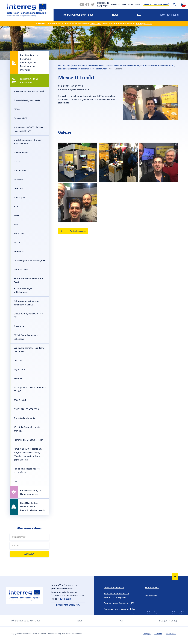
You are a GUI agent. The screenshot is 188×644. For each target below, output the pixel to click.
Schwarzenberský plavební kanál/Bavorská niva (27, 303)
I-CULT (17, 243)
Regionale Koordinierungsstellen (120, 609)
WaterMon (19, 234)
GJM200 (18, 162)
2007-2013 (115, 4)
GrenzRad (19, 189)
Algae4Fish (19, 370)
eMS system (128, 4)
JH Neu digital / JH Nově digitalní (30, 260)
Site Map (158, 634)
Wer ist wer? (151, 595)
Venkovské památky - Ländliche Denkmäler (29, 350)
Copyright (147, 634)
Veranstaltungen (24, 288)
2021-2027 (96, 24)
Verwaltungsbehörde (114, 588)
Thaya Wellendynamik (24, 418)
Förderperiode (102, 5)
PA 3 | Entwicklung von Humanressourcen (31, 492)
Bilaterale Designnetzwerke (27, 100)
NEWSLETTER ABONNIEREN (156, 4)
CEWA (17, 109)
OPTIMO (18, 361)
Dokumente (22, 292)
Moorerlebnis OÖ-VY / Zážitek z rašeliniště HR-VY (29, 129)
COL (16, 481)
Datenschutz (171, 634)
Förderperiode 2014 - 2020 (78, 15)
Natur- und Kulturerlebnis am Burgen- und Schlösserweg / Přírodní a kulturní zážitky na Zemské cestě (28, 454)
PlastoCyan (19, 198)
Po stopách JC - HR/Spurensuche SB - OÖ (30, 389)
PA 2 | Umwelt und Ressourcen (29, 81)
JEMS (137, 4)
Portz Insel (19, 326)
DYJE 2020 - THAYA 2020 (26, 409)
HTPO (17, 207)
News (115, 15)
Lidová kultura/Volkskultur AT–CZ (29, 315)
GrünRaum (19, 252)
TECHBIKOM (20, 400)
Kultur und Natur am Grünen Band (28, 280)
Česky (183, 5)
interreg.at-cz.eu (144, 24)
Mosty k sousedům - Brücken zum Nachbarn (28, 142)
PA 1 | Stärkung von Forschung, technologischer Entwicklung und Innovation (30, 63)
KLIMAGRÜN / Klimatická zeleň (29, 91)
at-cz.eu (61, 65)
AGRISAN (18, 180)
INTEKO (17, 216)
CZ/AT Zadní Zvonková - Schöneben (26, 337)
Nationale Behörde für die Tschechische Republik (116, 595)
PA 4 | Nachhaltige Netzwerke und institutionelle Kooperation (33, 507)
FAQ (139, 15)
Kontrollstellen (152, 588)
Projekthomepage (78, 231)
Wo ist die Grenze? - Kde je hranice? (27, 429)
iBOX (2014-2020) (169, 15)
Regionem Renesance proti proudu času (27, 471)
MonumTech (20, 171)
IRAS (16, 225)
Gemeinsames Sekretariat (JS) (119, 603)
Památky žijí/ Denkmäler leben (28, 440)
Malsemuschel (21, 153)
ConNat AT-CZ (21, 118)
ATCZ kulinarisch (22, 269)
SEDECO (18, 379)
